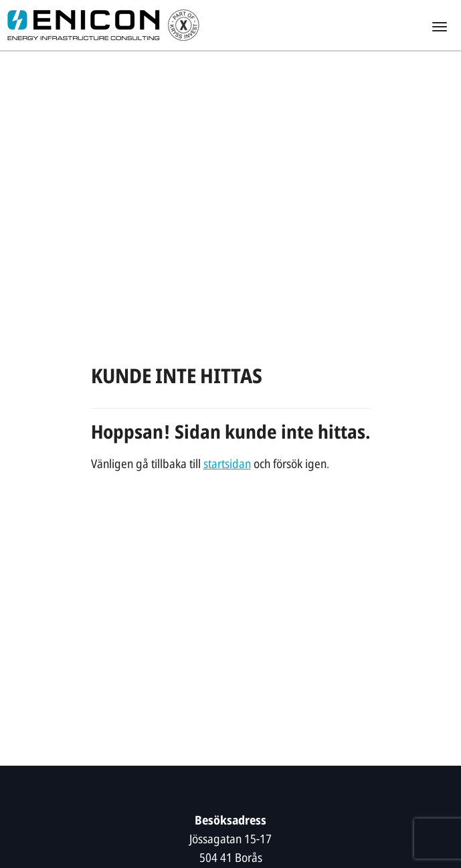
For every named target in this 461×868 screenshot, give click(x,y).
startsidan (227, 465)
